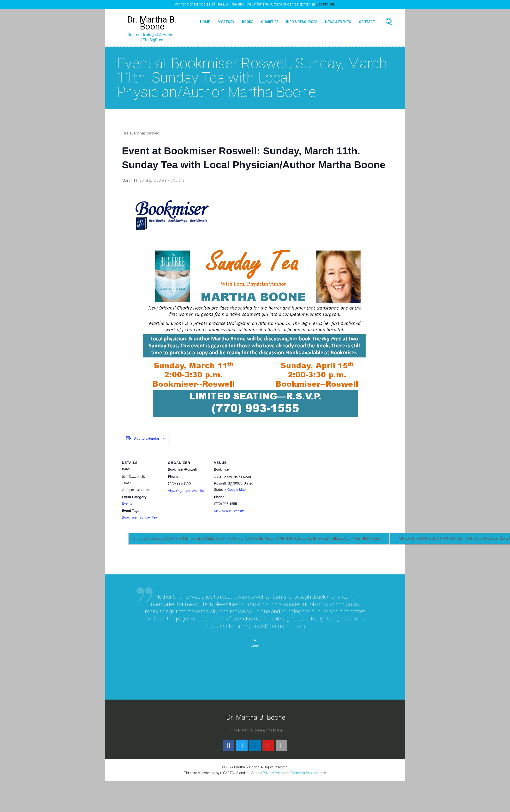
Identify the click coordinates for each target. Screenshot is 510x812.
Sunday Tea (148, 517)
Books (248, 22)
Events (127, 503)
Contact (367, 22)
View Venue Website (229, 511)
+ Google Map (235, 490)
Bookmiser (130, 517)
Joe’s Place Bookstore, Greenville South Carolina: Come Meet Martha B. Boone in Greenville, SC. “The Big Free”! (260, 538)
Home (205, 22)
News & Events (338, 22)
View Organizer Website (186, 491)
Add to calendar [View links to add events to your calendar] (147, 438)
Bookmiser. (326, 4)
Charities (270, 22)
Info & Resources (302, 22)
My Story (226, 22)
